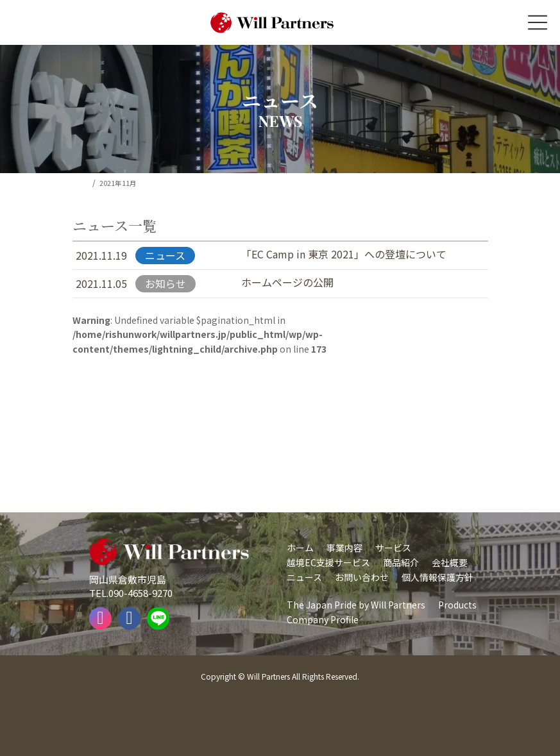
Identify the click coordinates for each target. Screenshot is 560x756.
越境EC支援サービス (328, 562)
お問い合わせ (362, 577)
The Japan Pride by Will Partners (356, 605)
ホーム (300, 548)
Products (457, 605)
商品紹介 (401, 562)
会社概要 (450, 562)
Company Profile (323, 619)
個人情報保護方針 (437, 577)
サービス (393, 548)
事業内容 (344, 548)
